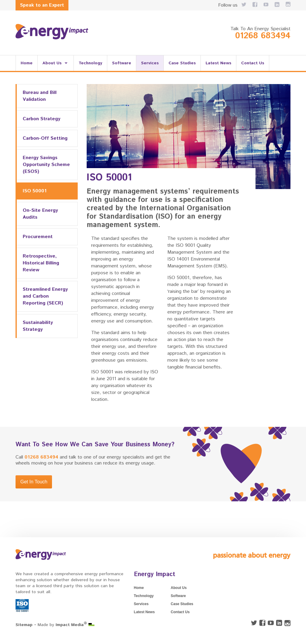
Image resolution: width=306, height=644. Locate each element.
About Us (52, 63)
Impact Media (71, 625)
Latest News (218, 63)
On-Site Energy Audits (40, 214)
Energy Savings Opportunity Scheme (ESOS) (46, 165)
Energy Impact (154, 574)
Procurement (38, 237)
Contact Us (253, 63)
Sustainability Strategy (38, 326)
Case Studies (182, 63)
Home (27, 63)
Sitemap (24, 625)
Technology (90, 63)
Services (150, 63)
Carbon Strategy (42, 119)
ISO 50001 (35, 191)
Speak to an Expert (42, 5)
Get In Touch (34, 482)
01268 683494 (263, 36)
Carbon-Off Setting (45, 138)
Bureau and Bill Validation (40, 96)
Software (122, 63)
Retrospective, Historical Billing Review (41, 263)
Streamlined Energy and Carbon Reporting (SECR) (45, 296)
